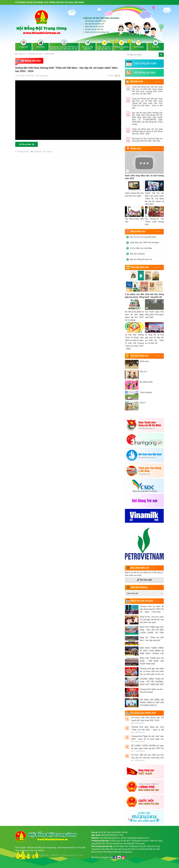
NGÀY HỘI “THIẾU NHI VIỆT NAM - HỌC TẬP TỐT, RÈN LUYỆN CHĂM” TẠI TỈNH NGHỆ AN (152, 630)
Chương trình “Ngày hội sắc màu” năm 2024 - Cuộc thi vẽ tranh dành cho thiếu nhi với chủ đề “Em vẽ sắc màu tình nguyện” (148, 738)
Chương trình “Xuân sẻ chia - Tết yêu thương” (152, 691)
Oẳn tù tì (143, 372)
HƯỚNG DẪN (49, 54)
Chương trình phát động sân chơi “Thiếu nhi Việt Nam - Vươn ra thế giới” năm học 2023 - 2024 (148, 728)
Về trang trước (23, 152)
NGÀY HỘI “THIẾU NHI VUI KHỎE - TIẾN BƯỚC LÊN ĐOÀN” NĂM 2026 (152, 661)
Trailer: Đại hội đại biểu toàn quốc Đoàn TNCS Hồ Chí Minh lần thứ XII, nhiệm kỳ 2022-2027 (154, 199)
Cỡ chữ (111, 76)
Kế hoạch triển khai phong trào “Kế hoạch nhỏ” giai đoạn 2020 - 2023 (148, 719)
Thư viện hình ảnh (140, 267)
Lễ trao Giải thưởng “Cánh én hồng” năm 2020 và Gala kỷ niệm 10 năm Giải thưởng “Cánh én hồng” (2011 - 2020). (134, 342)
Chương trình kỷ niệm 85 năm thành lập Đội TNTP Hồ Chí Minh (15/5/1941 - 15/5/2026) (152, 609)
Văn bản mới (136, 81)
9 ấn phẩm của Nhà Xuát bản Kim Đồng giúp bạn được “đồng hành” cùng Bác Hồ (144, 296)
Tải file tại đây (27, 144)
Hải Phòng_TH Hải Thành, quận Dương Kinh (154, 222)
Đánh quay (144, 361)
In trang (49, 152)
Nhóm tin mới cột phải (142, 601)
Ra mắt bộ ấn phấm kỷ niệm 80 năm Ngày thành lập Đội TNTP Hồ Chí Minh (134, 316)
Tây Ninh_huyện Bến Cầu (134, 220)
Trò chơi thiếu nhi (139, 356)
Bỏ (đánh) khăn (146, 382)
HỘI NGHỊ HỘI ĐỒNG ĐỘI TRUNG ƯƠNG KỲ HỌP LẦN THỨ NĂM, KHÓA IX (152, 702)
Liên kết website (139, 587)
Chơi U (143, 403)
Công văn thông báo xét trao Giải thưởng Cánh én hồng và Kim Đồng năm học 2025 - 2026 (147, 131)
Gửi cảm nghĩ (144, 580)
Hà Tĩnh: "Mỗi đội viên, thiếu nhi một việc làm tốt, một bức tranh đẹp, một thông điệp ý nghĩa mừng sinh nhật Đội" (148, 756)
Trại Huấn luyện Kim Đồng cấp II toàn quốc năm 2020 (154, 315)
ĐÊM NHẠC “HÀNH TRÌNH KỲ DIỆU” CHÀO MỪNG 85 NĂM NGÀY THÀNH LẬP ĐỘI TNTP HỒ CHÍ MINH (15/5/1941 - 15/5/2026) (152, 651)
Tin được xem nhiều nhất (143, 713)
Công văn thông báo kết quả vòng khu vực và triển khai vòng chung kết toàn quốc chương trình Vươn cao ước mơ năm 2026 (147, 90)
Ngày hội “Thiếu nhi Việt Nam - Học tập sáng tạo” (152, 639)
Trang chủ (20, 54)
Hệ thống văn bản (35, 54)
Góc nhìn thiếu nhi (140, 568)
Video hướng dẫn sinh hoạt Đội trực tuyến (134, 194)
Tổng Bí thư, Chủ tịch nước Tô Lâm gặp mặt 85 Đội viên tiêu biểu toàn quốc (152, 620)
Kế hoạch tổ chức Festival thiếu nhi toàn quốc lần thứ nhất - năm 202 (147, 140)
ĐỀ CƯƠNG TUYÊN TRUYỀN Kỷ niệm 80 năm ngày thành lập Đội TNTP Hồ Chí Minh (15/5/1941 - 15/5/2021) (148, 747)
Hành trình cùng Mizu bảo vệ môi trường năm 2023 (144, 177)
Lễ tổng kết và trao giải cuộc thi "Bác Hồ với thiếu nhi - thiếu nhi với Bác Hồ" (154, 339)
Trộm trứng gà (146, 392)
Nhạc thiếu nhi (138, 231)
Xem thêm (158, 82)
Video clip (136, 148)
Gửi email (37, 152)
